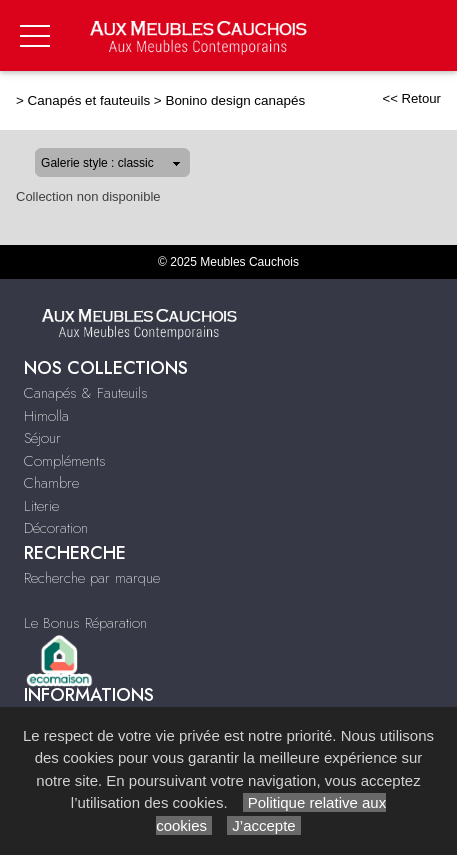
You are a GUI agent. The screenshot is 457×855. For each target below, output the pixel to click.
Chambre (51, 483)
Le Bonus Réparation (85, 623)
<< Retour (411, 98)
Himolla (46, 416)
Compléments (65, 461)
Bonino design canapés (235, 100)
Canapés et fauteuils (89, 100)
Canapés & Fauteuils (86, 393)
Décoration (56, 528)
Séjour (42, 438)
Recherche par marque (92, 578)
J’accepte (264, 825)
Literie (41, 506)
